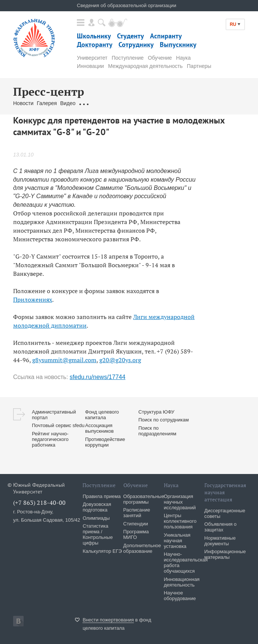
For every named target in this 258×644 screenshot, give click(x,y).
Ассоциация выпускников (99, 428)
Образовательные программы (144, 499)
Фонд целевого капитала (102, 415)
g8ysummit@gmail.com (64, 360)
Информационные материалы (225, 554)
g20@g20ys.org (120, 360)
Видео (68, 103)
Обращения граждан (104, 103)
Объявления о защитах (220, 527)
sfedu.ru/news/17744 (98, 377)
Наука (184, 58)
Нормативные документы (220, 541)
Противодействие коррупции (105, 442)
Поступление (128, 58)
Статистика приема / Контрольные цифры (97, 534)
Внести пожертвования (108, 620)
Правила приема (101, 496)
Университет (92, 58)
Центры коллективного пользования (180, 521)
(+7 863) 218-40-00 (39, 503)
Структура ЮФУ (156, 412)
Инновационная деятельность (182, 582)
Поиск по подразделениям (157, 431)
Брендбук (190, 103)
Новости (23, 103)
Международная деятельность (145, 66)
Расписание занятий (137, 513)
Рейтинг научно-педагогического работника (50, 439)
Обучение (160, 58)
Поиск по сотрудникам (163, 420)
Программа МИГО (136, 534)
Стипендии (136, 524)
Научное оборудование (180, 596)
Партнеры (199, 66)
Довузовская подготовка (97, 507)
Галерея (47, 103)
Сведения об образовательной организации (127, 5)
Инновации (90, 66)
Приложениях (33, 299)
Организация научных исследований (180, 502)
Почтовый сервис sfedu (58, 425)
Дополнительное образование (142, 548)
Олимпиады (96, 518)
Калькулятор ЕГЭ (102, 551)
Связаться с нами (154, 103)
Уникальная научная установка (177, 541)
